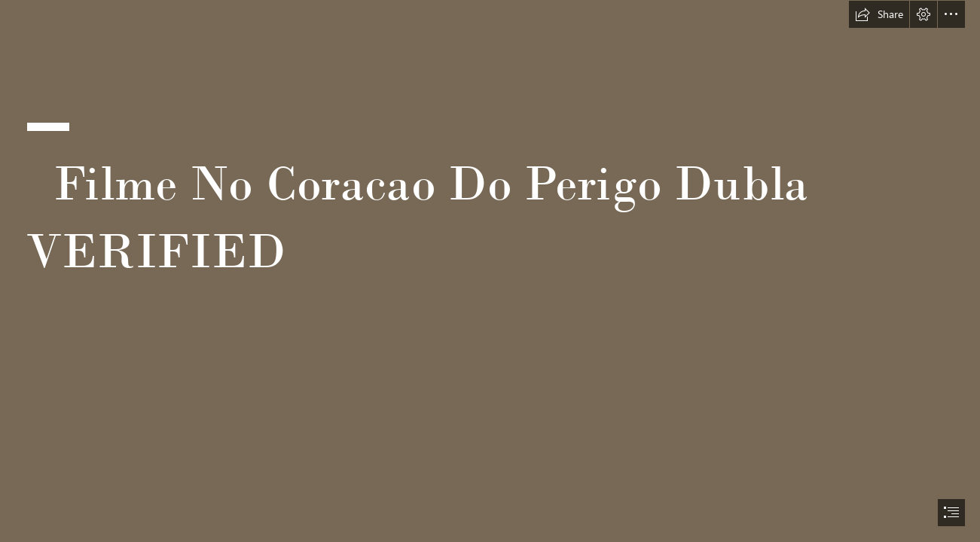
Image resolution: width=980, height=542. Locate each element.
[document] (490, 271)
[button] (879, 14)
